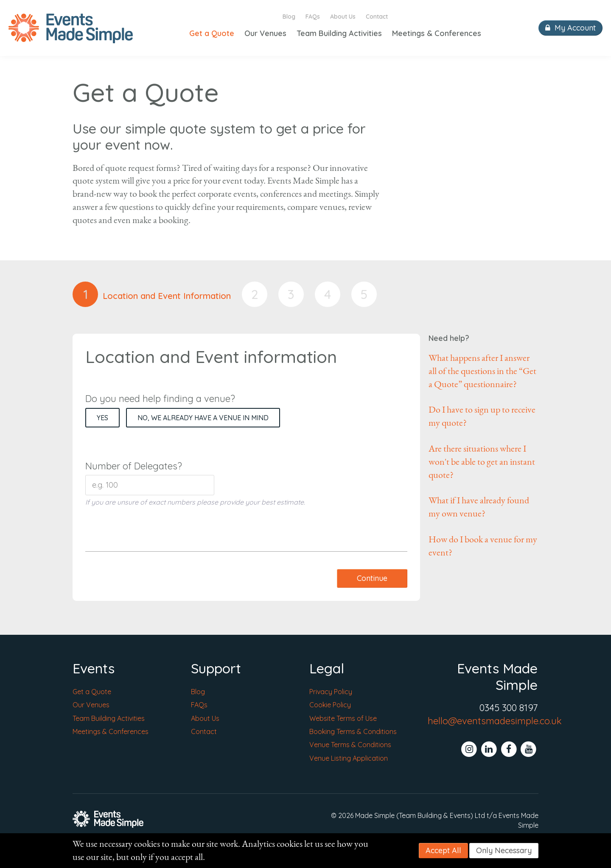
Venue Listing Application (349, 758)
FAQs (313, 17)
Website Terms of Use (343, 718)
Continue (372, 578)
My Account (570, 28)
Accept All (443, 850)
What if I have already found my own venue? (479, 507)
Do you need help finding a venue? (160, 399)
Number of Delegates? (134, 466)
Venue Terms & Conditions (350, 745)
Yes (102, 418)
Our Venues (265, 33)
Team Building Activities (339, 33)
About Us (343, 17)
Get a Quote (212, 33)
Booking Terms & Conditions (353, 731)
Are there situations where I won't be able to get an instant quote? (482, 462)
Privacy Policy (331, 692)
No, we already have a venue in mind (203, 418)
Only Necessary (504, 850)
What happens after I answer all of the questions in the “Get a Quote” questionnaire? (482, 371)
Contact (377, 17)
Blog (289, 17)
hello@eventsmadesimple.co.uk (495, 721)
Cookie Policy (330, 705)
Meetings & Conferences (437, 33)
